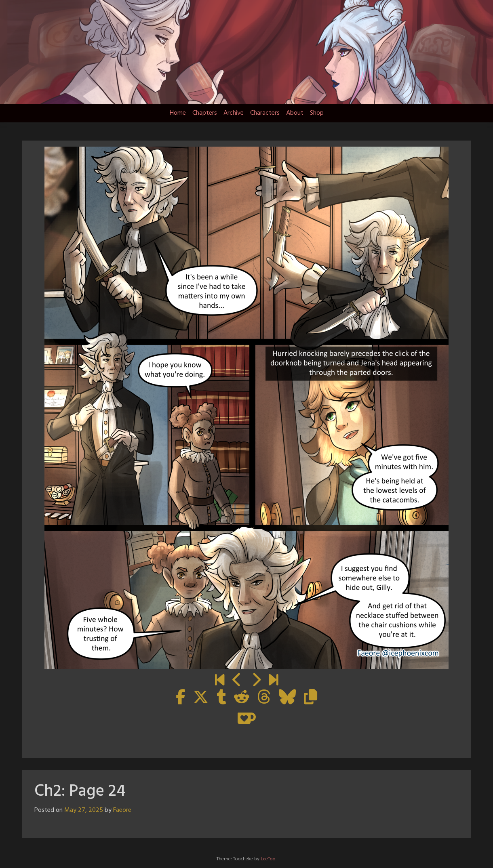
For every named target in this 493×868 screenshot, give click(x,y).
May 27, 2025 (84, 810)
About (295, 113)
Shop (317, 113)
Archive (234, 113)
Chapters (205, 113)
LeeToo (268, 859)
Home (178, 113)
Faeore (122, 810)
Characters (265, 113)
